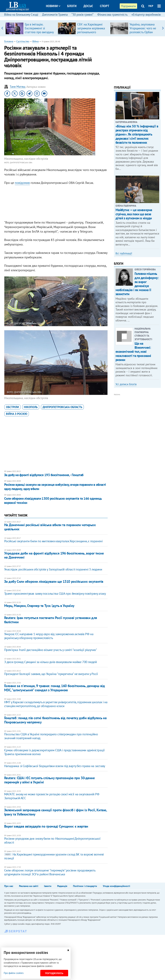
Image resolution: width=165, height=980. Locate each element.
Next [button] (163, 28)
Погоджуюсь (54, 973)
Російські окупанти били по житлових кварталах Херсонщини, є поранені (53, 541)
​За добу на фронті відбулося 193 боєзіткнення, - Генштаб (44, 475)
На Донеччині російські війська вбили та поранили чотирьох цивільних (50, 527)
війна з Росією (17, 414)
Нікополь (31, 407)
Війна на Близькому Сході (21, 15)
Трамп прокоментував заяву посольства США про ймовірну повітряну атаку (55, 594)
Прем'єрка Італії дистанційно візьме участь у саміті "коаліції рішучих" (51, 650)
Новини (53, 6)
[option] (30, 28)
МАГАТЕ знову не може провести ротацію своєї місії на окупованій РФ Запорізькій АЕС (52, 796)
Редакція (62, 886)
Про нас (9, 886)
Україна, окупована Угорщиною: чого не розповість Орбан (143, 28)
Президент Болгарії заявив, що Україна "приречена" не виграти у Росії (51, 674)
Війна (36, 41)
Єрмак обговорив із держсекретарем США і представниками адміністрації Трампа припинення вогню (54, 752)
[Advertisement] (56, 203)
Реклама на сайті (29, 886)
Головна (9, 41)
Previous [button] (2, 28)
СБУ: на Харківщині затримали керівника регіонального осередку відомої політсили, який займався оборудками (92, 34)
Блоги (72, 6)
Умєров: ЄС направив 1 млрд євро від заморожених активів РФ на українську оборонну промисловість (49, 636)
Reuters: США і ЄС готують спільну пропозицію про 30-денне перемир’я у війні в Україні (49, 780)
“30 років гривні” (82, 15)
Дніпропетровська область (62, 407)
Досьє (88, 6)
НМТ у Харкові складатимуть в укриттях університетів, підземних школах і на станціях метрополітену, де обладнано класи (56, 704)
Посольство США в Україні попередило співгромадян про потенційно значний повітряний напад (51, 736)
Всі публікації (124, 253)
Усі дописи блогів (126, 384)
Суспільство (23, 41)
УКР (151, 6)
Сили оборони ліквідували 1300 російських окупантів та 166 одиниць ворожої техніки (53, 501)
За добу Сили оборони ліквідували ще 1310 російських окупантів (54, 581)
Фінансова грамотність (112, 15)
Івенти (48, 886)
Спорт (105, 6)
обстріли (12, 407)
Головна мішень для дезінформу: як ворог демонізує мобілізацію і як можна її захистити (137, 284)
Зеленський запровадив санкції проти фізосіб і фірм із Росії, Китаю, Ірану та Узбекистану (56, 812)
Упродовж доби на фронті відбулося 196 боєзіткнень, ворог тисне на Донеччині (54, 555)
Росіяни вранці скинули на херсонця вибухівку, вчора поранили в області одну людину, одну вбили (55, 487)
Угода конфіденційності (116, 886)
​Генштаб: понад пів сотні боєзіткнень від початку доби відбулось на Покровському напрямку (55, 720)
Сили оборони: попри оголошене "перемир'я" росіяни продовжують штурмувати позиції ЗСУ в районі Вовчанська (50, 872)
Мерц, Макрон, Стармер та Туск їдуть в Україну (39, 606)
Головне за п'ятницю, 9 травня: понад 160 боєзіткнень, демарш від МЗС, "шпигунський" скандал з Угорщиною (55, 688)
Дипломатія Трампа (55, 15)
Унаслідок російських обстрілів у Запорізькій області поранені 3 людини (53, 569)
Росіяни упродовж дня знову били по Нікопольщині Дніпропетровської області (52, 840)
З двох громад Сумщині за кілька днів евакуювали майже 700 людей (51, 662)
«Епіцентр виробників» (147, 15)
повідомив (22, 183)
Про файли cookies (14, 973)
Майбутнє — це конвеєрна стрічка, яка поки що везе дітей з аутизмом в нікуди (134, 214)
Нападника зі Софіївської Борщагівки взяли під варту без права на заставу (55, 766)
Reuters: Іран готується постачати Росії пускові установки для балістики (51, 620)
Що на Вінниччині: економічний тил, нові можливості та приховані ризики (133, 352)
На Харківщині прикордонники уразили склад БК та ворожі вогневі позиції (54, 856)
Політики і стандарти (85, 886)
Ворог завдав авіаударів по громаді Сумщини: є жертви (46, 826)
